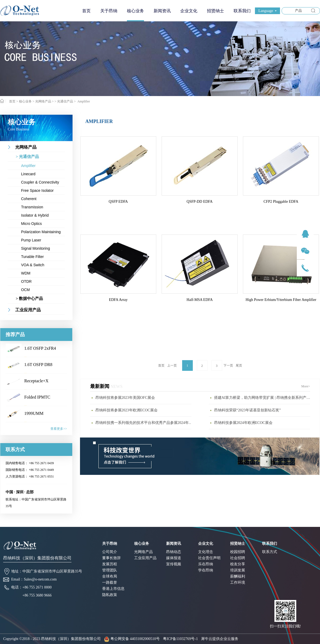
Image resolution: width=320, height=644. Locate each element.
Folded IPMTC (37, 397)
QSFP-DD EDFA (200, 202)
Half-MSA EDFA (199, 300)
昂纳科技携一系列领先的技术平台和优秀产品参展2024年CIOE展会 (145, 423)
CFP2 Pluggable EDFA (281, 202)
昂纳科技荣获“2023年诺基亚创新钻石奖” (247, 410)
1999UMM (34, 413)
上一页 (172, 365)
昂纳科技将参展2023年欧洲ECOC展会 (127, 410)
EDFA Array (118, 300)
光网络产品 (43, 101)
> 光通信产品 (64, 101)
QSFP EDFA (118, 202)
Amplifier (83, 101)
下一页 (228, 365)
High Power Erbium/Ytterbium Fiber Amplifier (281, 300)
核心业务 (25, 101)
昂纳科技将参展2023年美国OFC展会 (125, 398)
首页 (86, 11)
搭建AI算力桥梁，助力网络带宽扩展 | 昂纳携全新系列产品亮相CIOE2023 (263, 398)
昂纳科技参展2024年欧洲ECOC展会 (243, 423)
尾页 (239, 365)
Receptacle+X (36, 381)
